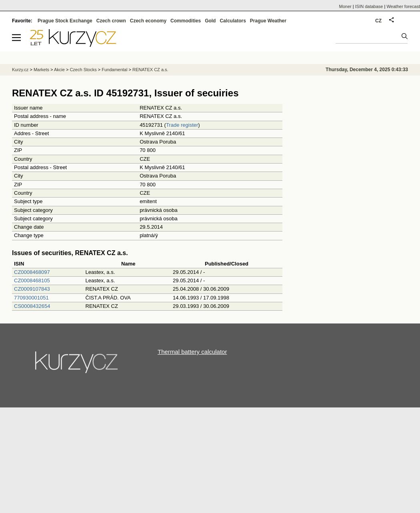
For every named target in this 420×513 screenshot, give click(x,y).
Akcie (59, 70)
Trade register (182, 125)
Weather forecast (403, 6)
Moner (345, 6)
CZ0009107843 (32, 289)
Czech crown (111, 21)
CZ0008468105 (32, 280)
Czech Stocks (83, 70)
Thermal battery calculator (192, 352)
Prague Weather (268, 21)
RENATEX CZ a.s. (150, 70)
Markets (41, 70)
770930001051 (31, 298)
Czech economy (148, 21)
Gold (210, 21)
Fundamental (114, 70)
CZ (378, 21)
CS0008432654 (32, 306)
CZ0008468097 (32, 272)
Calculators (233, 21)
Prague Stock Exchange (65, 21)
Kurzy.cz (20, 70)
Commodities (186, 21)
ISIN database (369, 6)
